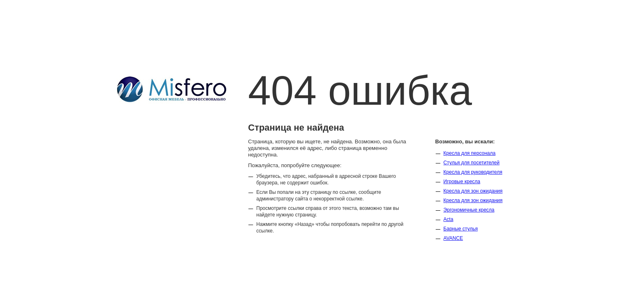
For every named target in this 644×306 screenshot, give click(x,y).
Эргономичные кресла (469, 210)
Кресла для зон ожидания (473, 191)
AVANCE (453, 238)
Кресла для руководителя (473, 172)
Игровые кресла (462, 182)
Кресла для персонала (470, 153)
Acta (448, 219)
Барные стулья (461, 229)
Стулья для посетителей (472, 163)
